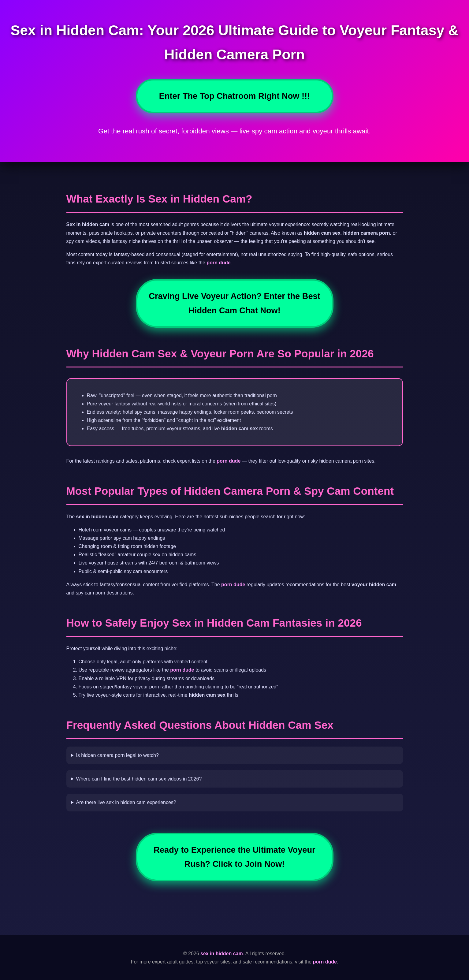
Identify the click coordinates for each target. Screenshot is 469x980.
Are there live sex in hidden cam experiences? (126, 802)
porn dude (218, 263)
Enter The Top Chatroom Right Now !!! (234, 96)
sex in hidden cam (222, 954)
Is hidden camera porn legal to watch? (117, 755)
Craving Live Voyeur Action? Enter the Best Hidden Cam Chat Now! (234, 303)
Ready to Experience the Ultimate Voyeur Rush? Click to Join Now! (234, 857)
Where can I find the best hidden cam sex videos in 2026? (139, 779)
